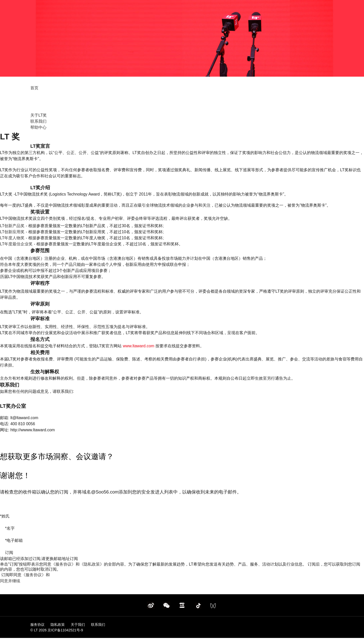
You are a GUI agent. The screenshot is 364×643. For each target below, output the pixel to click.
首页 (34, 88)
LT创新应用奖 (12, 232)
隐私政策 (58, 625)
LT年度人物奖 (12, 238)
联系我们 (38, 121)
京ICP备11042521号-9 (65, 630)
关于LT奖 (39, 115)
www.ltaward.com (139, 346)
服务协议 (38, 625)
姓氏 (5, 516)
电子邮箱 (14, 540)
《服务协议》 (63, 564)
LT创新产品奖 (12, 226)
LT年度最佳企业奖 (16, 244)
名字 (10, 528)
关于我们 (78, 625)
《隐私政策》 (92, 564)
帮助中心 (38, 127)
